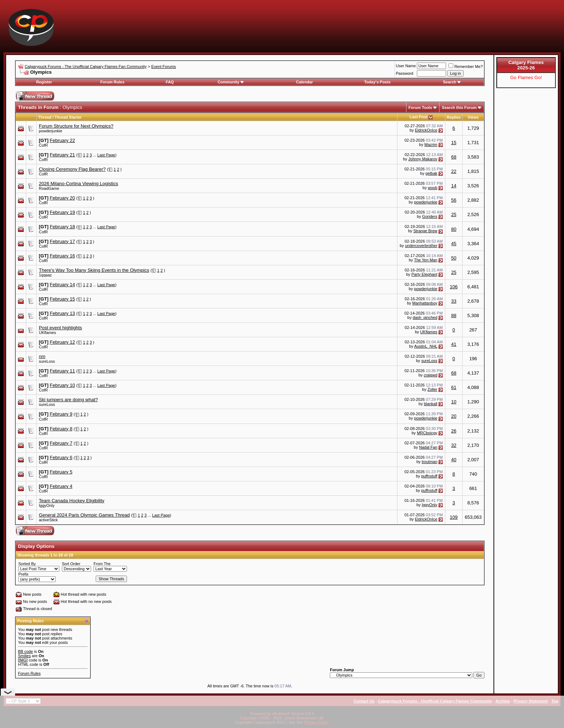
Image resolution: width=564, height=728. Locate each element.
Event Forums (164, 67)
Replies (454, 117)
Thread (45, 117)
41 (454, 344)
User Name (406, 66)
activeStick (48, 520)
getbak (431, 173)
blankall (430, 404)
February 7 (61, 443)
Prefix (23, 574)
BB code (26, 651)
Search (452, 82)
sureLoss (47, 361)
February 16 (62, 256)
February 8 (61, 429)
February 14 (62, 285)
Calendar (304, 82)
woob (433, 188)
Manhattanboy (425, 303)
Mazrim (431, 145)
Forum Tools (420, 107)
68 (454, 157)
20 (454, 416)
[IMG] (23, 660)
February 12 (62, 342)
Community (231, 82)
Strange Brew (425, 231)
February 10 (62, 385)
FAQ (170, 82)
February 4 (61, 486)
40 (454, 460)
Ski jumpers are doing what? (68, 400)
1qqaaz (45, 275)
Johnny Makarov (423, 159)
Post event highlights (60, 328)
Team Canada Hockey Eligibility (72, 501)
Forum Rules (112, 82)
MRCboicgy (427, 433)
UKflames (47, 333)
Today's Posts (377, 82)
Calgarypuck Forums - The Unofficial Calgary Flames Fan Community (86, 67)
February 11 (62, 371)
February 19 (62, 212)
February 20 (62, 198)
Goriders (430, 216)
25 (454, 214)
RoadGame (49, 188)
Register (44, 82)
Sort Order (71, 564)
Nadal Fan (428, 447)
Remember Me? (466, 67)
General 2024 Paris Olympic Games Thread (84, 515)
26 (454, 431)
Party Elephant (424, 274)
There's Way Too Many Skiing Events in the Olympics (94, 270)
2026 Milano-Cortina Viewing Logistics (78, 184)
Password (405, 73)
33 (454, 301)
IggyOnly (47, 505)
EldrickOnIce (426, 130)
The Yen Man (426, 260)
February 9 (61, 414)
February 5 (61, 472)
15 (454, 143)
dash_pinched (425, 317)
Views (473, 117)
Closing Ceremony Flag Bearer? (72, 169)
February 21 (62, 155)
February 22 (62, 140)
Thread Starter (68, 117)
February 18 (62, 227)
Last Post (419, 117)
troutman (429, 462)
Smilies (24, 656)
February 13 (62, 313)
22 (454, 171)
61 (454, 387)
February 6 (61, 457)
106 (454, 287)
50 (454, 258)
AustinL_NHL (426, 346)
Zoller (432, 389)
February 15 (62, 299)
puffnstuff (429, 476)
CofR (43, 145)
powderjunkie (51, 131)
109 (454, 517)
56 (454, 200)
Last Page (106, 155)
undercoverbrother (421, 246)
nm (42, 356)
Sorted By (27, 564)
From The (102, 564)
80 (454, 229)
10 (454, 402)
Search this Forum (459, 107)
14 (454, 186)
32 (454, 445)
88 (454, 315)
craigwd (431, 375)
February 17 (62, 241)
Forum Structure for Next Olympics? (76, 126)
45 (454, 244)
